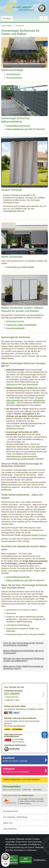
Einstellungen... (40, 860)
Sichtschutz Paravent (15, 321)
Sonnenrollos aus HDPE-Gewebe (20, 267)
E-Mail (13, 700)
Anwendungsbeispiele (15, 328)
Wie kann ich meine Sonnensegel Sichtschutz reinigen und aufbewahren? (24, 660)
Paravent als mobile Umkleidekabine (22, 325)
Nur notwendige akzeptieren (12, 860)
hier (28, 541)
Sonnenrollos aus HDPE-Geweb (20, 459)
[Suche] (41, 18)
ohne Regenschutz (14, 78)
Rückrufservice (12, 697)
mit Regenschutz (13, 74)
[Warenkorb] (46, 18)
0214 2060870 (12, 693)
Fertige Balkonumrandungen (18, 126)
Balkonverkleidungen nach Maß (19, 129)
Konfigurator (6, 489)
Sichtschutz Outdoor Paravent (34, 535)
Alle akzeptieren (26, 860)
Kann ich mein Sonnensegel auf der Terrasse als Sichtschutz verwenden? (23, 644)
